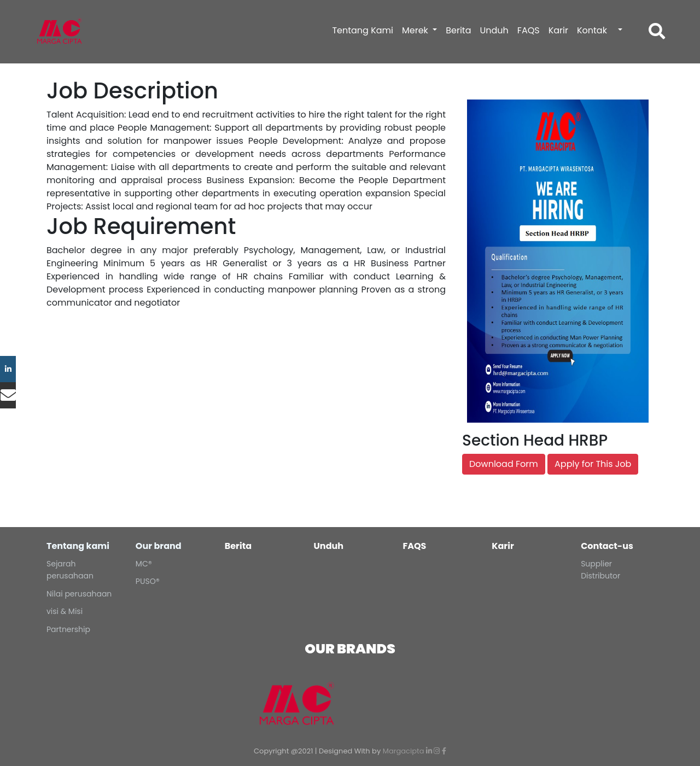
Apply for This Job (593, 464)
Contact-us (607, 546)
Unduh (494, 30)
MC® (144, 564)
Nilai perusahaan (79, 594)
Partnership (68, 629)
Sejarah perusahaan (70, 570)
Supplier (596, 564)
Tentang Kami (363, 30)
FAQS (529, 30)
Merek (416, 30)
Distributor (600, 576)
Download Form (504, 464)
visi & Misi (65, 611)
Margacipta (404, 751)
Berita (458, 30)
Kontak (592, 30)
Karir (558, 30)
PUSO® (148, 581)
